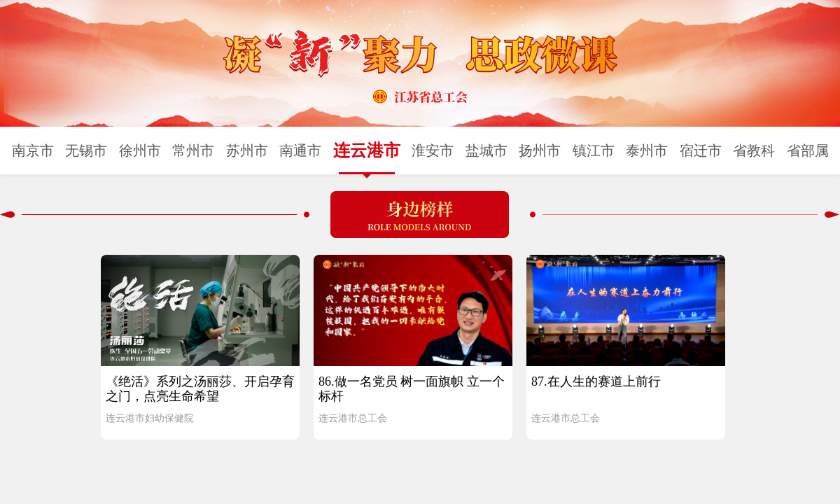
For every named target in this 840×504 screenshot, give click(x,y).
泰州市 (647, 150)
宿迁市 (701, 150)
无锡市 (86, 150)
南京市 (33, 150)
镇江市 (594, 150)
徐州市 (140, 150)
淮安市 (433, 150)
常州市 (193, 150)
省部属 (808, 150)
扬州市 (540, 150)
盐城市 (486, 150)
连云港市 (367, 150)
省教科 (754, 150)
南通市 (300, 150)
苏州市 (247, 150)
